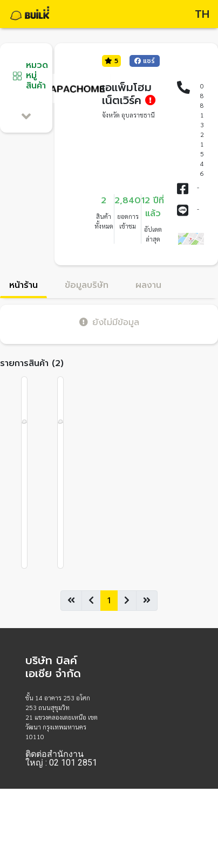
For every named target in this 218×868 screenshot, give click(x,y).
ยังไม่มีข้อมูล (109, 322)
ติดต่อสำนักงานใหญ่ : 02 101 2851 (61, 759)
